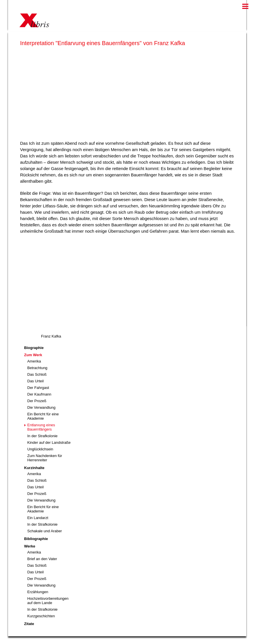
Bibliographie (36, 539)
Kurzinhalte (34, 468)
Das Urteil (35, 381)
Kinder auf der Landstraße (49, 442)
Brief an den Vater (42, 559)
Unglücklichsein (40, 449)
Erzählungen (38, 592)
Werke (30, 546)
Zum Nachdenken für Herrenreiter (45, 458)
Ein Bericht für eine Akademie (43, 416)
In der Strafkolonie (42, 436)
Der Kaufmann (39, 394)
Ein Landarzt (38, 518)
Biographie (34, 348)
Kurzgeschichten (41, 616)
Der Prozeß (37, 401)
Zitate (29, 624)
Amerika (34, 361)
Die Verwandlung (41, 407)
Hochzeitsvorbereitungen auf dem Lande (48, 601)
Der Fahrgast (38, 388)
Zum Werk (33, 355)
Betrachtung (37, 368)
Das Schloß (37, 374)
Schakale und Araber (45, 531)
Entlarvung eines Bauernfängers (41, 427)
